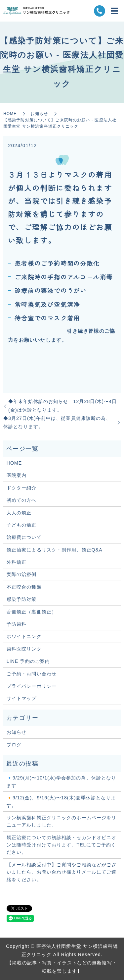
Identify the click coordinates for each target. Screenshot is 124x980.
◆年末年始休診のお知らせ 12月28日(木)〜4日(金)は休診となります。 (62, 405)
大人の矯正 (19, 513)
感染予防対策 (22, 599)
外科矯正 (17, 562)
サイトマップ (22, 698)
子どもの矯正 (22, 525)
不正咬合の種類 (24, 587)
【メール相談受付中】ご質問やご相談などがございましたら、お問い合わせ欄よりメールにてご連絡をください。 (62, 872)
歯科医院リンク (24, 649)
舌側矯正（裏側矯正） (32, 612)
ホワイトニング (24, 636)
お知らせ (39, 114)
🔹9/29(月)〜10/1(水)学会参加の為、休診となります (62, 781)
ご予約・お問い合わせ (32, 674)
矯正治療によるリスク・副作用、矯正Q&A (55, 550)
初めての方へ (22, 500)
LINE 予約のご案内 (28, 661)
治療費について (24, 537)
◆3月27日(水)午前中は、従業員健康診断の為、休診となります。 (57, 422)
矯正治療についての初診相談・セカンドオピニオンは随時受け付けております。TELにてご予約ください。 (62, 845)
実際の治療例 (22, 574)
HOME (10, 114)
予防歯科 (17, 624)
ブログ (14, 745)
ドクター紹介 (22, 488)
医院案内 (17, 475)
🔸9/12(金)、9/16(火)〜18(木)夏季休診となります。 (61, 801)
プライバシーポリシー (32, 686)
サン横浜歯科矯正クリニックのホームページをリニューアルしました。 (62, 821)
